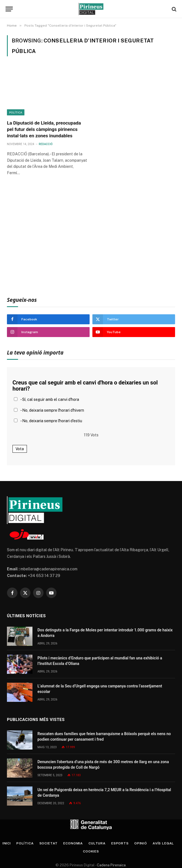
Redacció (46, 144)
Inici (7, 843)
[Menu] (9, 9)
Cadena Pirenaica (111, 865)
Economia (73, 843)
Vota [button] (20, 449)
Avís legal (163, 843)
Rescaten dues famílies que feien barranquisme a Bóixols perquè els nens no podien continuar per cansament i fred (104, 737)
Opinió (141, 843)
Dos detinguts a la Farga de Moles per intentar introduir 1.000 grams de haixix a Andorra (105, 633)
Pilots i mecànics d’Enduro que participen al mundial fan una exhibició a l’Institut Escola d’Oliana (100, 661)
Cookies (91, 851)
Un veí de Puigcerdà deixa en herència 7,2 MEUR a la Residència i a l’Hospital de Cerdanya (104, 793)
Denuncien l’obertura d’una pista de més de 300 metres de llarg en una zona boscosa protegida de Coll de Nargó (103, 765)
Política (16, 112)
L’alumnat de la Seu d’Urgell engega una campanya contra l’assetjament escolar (100, 689)
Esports (120, 843)
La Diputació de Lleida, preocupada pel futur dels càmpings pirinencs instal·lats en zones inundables (44, 129)
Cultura (97, 843)
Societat (49, 843)
